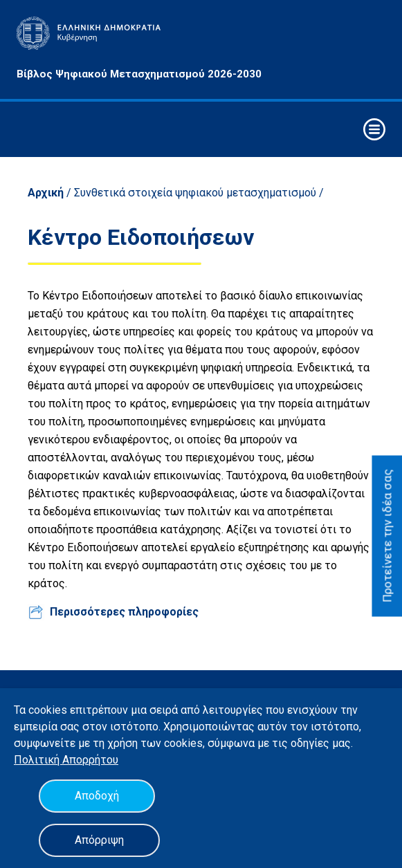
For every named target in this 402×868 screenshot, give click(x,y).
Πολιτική (38, 760)
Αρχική (46, 193)
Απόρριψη (99, 840)
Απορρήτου (90, 760)
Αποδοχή (97, 796)
